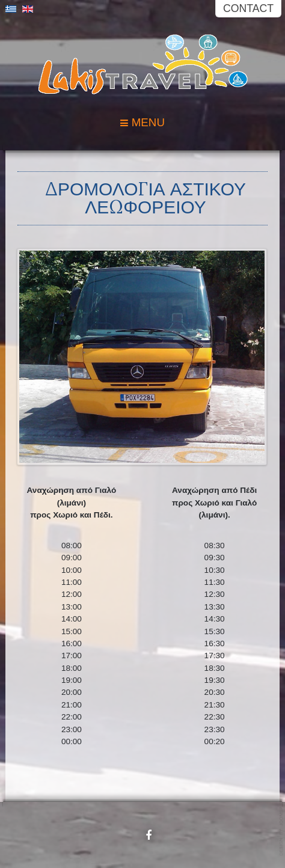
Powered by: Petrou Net (282, 827)
